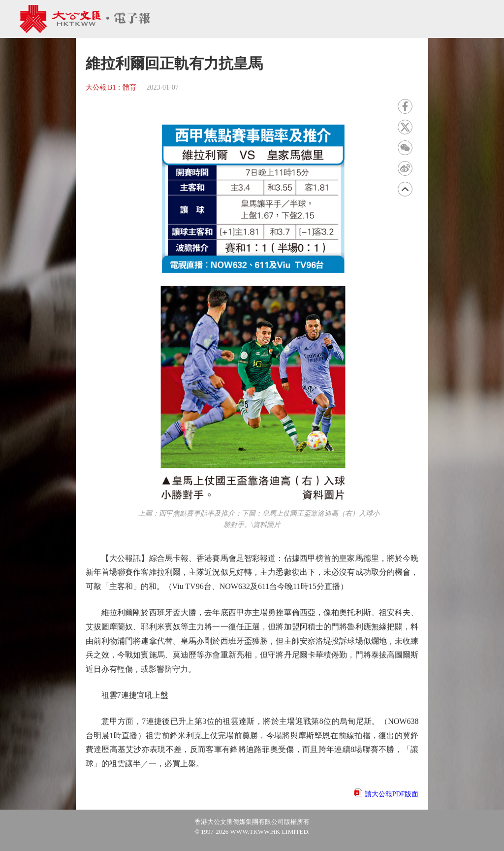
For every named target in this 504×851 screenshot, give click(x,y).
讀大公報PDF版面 (392, 794)
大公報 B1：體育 (111, 87)
